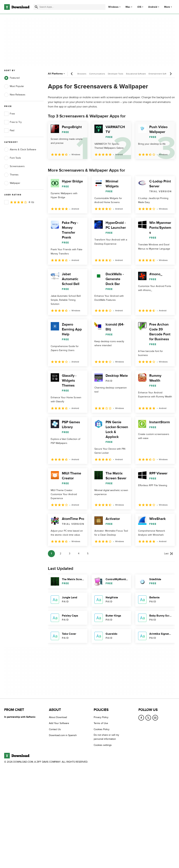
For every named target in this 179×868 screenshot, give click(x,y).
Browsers (82, 74)
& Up (19, 202)
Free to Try (13, 122)
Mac (128, 7)
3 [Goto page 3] (70, 554)
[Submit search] (36, 7)
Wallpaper (12, 183)
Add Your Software (59, 723)
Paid (9, 131)
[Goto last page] (168, 554)
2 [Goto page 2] (60, 554)
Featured (12, 78)
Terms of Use (101, 723)
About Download (58, 717)
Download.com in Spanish (63, 735)
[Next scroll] (171, 74)
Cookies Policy (102, 729)
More (168, 7)
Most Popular (14, 86)
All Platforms (57, 74)
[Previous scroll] (72, 74)
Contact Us (55, 729)
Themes (11, 175)
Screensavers (14, 166)
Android (153, 7)
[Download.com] (17, 7)
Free (10, 114)
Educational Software (136, 74)
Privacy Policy (101, 717)
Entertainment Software (160, 74)
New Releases (15, 95)
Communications (97, 74)
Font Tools (13, 158)
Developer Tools (116, 74)
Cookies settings (103, 745)
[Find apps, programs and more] (69, 7)
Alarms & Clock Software (20, 150)
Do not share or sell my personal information (106, 737)
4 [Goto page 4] (79, 554)
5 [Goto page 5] (88, 554)
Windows (113, 7)
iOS (139, 7)
